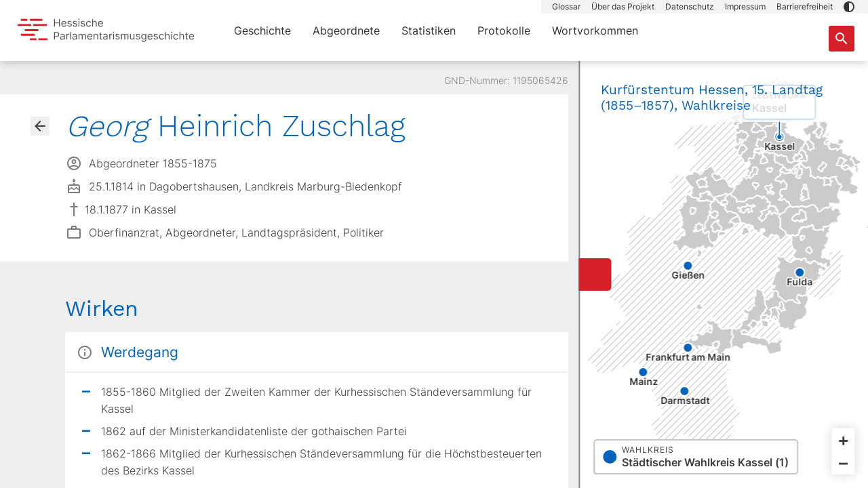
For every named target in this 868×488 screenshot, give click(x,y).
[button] (849, 7)
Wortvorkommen (595, 30)
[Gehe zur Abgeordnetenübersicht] (40, 126)
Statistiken (429, 30)
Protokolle (504, 30)
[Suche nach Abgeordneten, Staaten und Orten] (842, 39)
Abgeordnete (346, 30)
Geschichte (262, 30)
